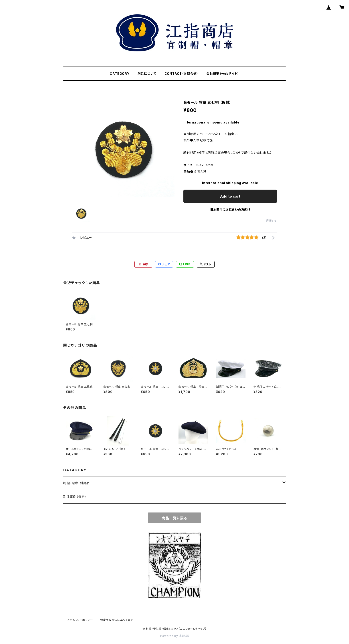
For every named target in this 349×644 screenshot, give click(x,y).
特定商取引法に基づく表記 (117, 620)
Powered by (174, 636)
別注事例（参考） (75, 497)
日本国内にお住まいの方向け (230, 210)
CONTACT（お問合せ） (181, 74)
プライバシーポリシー (80, 620)
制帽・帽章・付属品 (76, 483)
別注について (147, 74)
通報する (271, 221)
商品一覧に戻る (174, 518)
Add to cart (230, 196)
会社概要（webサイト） (223, 74)
